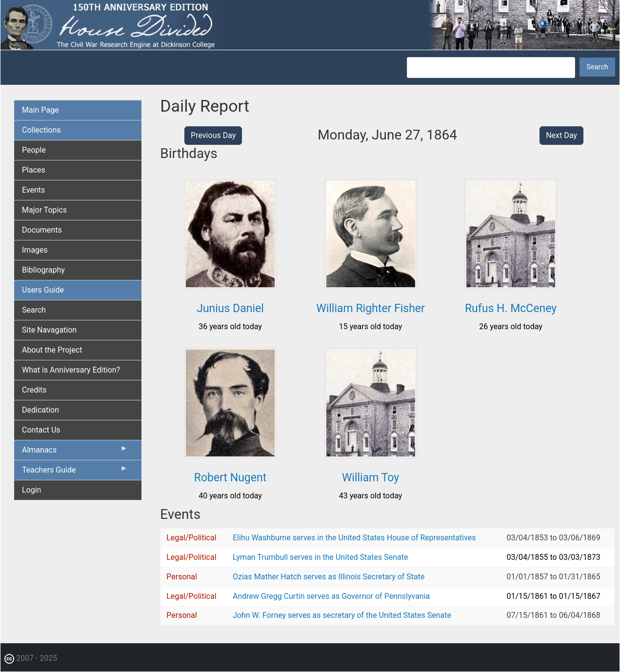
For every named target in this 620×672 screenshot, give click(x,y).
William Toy (370, 478)
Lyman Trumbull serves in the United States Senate (320, 557)
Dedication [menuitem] (40, 410)
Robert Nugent (230, 478)
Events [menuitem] (33, 190)
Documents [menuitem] (42, 230)
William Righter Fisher (370, 308)
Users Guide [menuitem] (43, 290)
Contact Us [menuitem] (41, 430)
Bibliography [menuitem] (43, 270)
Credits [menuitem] (34, 390)
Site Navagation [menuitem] (49, 330)
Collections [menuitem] (41, 130)
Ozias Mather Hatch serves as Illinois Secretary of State (329, 577)
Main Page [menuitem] (40, 110)
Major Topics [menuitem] (44, 210)
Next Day (561, 135)
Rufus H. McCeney (511, 308)
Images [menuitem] (35, 250)
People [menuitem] (34, 150)
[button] (230, 286)
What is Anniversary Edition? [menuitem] (71, 370)
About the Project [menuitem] (52, 350)
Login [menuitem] (31, 490)
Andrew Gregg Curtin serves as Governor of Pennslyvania (331, 596)
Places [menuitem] (34, 170)
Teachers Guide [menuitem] (75, 472)
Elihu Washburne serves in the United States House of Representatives (354, 538)
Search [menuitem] (34, 310)
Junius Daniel (230, 308)
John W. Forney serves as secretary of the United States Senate (342, 615)
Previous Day (213, 135)
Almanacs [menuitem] (75, 452)
